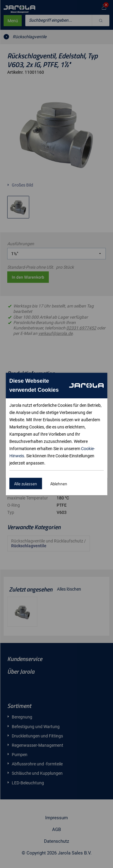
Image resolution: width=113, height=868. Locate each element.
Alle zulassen (26, 484)
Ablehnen (59, 484)
